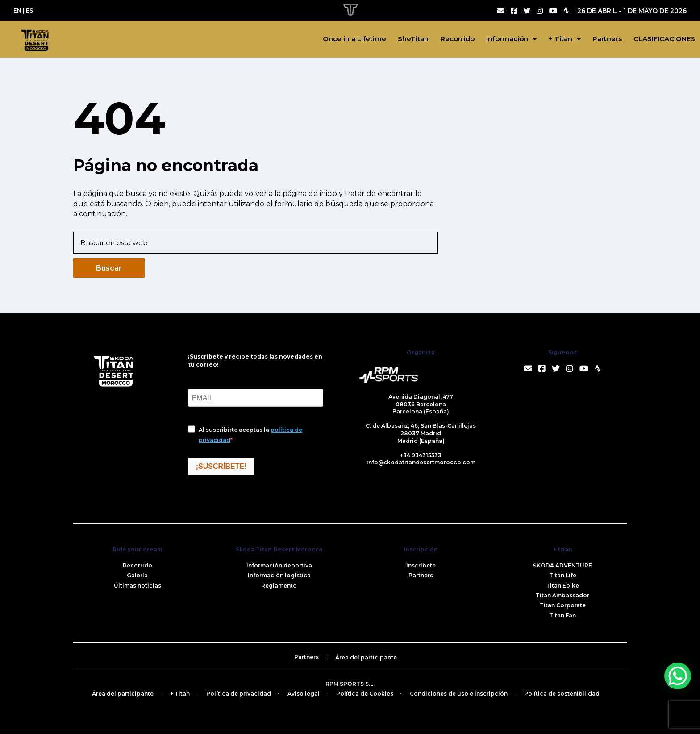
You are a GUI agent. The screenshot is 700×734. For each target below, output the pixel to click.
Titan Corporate (563, 605)
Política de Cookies (365, 694)
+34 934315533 (421, 455)
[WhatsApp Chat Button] (678, 676)
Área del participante (366, 657)
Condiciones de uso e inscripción (459, 694)
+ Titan (560, 39)
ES (29, 10)
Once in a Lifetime (354, 39)
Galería (137, 575)
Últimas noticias (137, 586)
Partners (607, 39)
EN (17, 10)
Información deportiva (279, 565)
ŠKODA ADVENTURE (562, 565)
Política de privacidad (239, 694)
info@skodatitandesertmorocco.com (421, 462)
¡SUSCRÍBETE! (221, 466)
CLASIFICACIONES (664, 39)
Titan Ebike (562, 586)
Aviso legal (304, 694)
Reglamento (279, 586)
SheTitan (413, 39)
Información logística (279, 575)
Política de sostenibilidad (562, 694)
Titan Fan (562, 615)
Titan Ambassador (562, 595)
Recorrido (457, 39)
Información (507, 39)
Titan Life (563, 575)
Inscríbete (421, 565)
